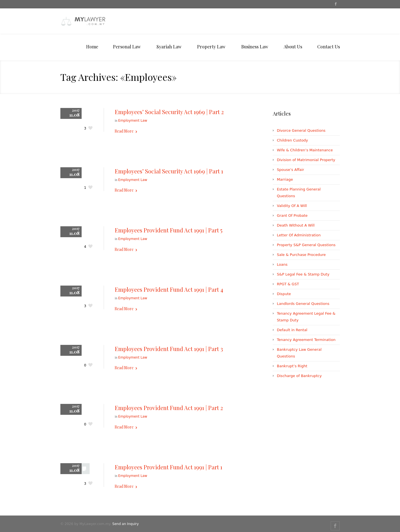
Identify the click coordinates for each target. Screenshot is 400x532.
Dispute (284, 294)
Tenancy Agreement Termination (306, 340)
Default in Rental (292, 330)
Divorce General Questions (301, 130)
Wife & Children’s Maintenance (305, 150)
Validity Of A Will (292, 206)
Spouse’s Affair (291, 170)
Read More (124, 131)
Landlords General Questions (303, 304)
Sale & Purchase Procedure (301, 255)
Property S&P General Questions (306, 245)
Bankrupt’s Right (292, 366)
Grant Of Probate (292, 216)
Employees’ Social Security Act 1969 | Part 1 (169, 171)
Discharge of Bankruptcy (299, 376)
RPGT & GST (288, 284)
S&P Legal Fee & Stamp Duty (303, 274)
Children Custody (293, 140)
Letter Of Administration (299, 235)
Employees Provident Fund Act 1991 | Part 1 (169, 467)
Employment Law (133, 121)
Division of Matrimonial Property (306, 160)
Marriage (285, 179)
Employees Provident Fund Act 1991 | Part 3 (169, 349)
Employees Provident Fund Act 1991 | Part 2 (169, 408)
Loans (282, 264)
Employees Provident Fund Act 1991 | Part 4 (169, 289)
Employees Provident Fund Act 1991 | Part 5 (169, 230)
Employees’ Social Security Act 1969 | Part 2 (169, 112)
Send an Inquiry (126, 524)
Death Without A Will (296, 225)
